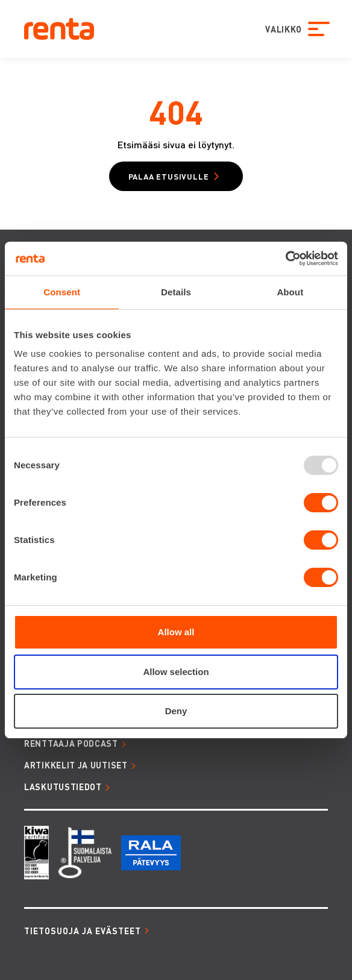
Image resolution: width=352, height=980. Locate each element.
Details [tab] (176, 292)
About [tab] (290, 292)
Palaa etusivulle (169, 176)
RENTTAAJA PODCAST (71, 743)
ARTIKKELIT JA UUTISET (76, 765)
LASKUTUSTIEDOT (63, 787)
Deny (176, 711)
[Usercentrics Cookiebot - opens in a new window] (285, 259)
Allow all (176, 632)
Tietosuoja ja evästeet (83, 931)
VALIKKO (282, 29)
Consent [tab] (62, 292)
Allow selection (176, 672)
